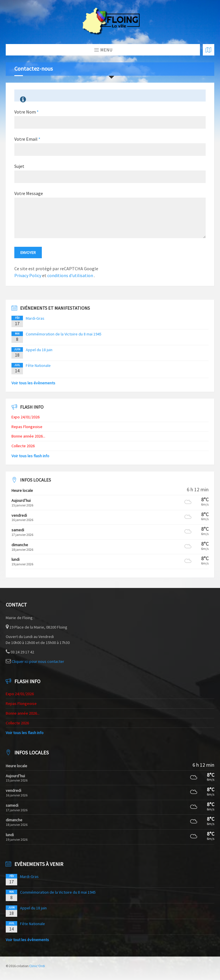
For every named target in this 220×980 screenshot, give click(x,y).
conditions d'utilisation (71, 275)
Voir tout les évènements (27, 940)
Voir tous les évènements (33, 383)
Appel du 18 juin (39, 350)
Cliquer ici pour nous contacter (38, 661)
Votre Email (27, 139)
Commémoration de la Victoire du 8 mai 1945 (64, 334)
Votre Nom (26, 112)
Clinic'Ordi (37, 966)
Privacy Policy (28, 275)
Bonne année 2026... (28, 436)
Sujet (19, 166)
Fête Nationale (38, 365)
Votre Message (29, 193)
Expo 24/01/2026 (25, 417)
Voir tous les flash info (30, 456)
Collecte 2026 (23, 446)
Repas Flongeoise (27, 427)
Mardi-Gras (35, 318)
